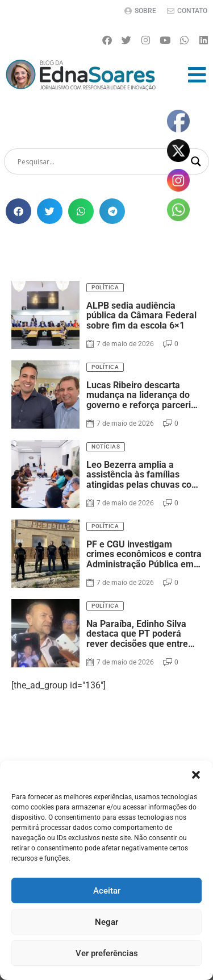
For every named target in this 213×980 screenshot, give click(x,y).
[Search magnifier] (196, 161)
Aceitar (107, 891)
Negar (106, 922)
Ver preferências (107, 953)
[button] (196, 775)
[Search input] (101, 161)
